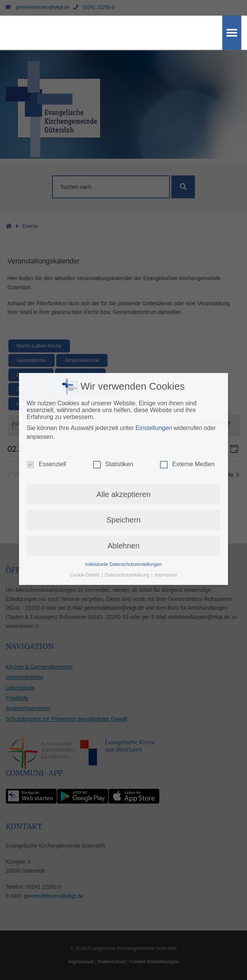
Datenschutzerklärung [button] (128, 437)
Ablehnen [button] (124, 407)
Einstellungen (154, 290)
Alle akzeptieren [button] (123, 356)
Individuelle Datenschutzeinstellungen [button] (124, 426)
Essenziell (46, 326)
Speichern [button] (123, 382)
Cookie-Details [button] (85, 437)
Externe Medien (187, 326)
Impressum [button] (166, 437)
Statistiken (113, 326)
